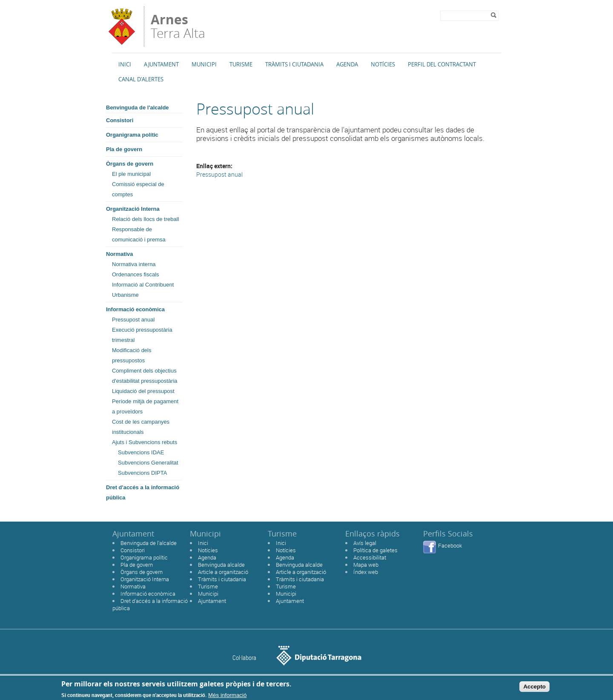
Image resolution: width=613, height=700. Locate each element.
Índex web (366, 572)
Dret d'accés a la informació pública (143, 492)
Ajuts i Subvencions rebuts (145, 442)
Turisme (241, 64)
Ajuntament (161, 64)
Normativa (120, 254)
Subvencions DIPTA (142, 473)
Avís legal (365, 543)
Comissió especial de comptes (138, 189)
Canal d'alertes (141, 79)
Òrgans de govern (130, 164)
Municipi (204, 64)
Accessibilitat (370, 557)
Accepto (534, 689)
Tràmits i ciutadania (222, 579)
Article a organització (223, 572)
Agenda (347, 64)
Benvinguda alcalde (221, 565)
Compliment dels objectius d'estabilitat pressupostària (145, 376)
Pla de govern (124, 149)
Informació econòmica (135, 309)
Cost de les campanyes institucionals (141, 427)
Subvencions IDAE (141, 452)
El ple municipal (131, 174)
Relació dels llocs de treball (146, 219)
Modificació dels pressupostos (132, 355)
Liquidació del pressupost (143, 391)
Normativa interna (134, 264)
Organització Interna (133, 209)
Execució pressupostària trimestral (142, 335)
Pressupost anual (133, 320)
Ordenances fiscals (136, 274)
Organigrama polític (132, 135)
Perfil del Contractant (442, 64)
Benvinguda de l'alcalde (137, 108)
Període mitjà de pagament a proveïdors (145, 406)
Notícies (383, 64)
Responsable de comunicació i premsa (139, 234)
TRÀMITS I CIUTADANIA (294, 64)
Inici (125, 64)
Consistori (120, 120)
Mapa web (366, 565)
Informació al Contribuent (143, 285)
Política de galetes (375, 550)
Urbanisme (125, 295)
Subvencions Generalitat (148, 463)
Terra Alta (178, 26)
